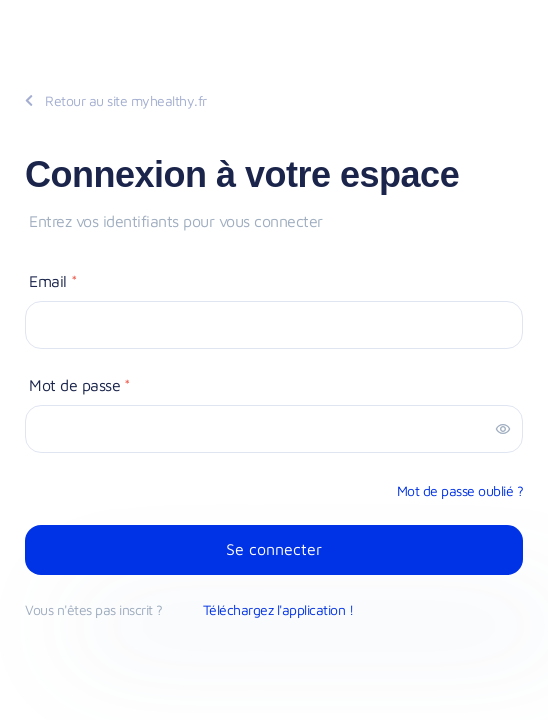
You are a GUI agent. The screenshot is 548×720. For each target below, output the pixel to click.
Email (53, 281)
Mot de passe (80, 385)
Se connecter (274, 549)
